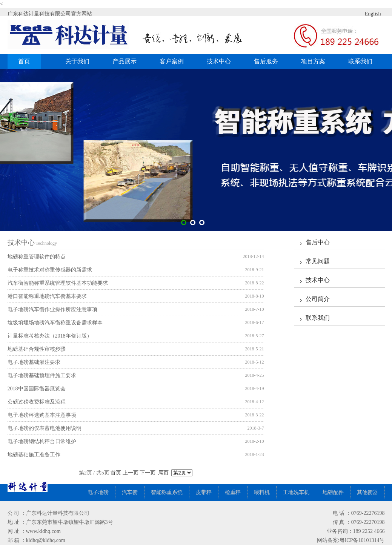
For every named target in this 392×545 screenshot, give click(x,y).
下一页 (148, 473)
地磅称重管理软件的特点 (37, 257)
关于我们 (77, 61)
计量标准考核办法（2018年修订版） (50, 336)
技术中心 (219, 61)
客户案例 (174, 61)
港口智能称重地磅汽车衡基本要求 (47, 296)
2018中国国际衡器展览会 (37, 389)
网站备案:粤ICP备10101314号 (351, 540)
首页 (24, 61)
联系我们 (360, 61)
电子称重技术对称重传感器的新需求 (50, 270)
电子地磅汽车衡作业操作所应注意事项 (52, 309)
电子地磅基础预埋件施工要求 (42, 375)
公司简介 (318, 299)
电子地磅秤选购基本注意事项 (42, 415)
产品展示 (127, 61)
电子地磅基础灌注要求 (34, 362)
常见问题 (318, 261)
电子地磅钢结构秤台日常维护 (42, 441)
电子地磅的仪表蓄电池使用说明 (45, 428)
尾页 (163, 473)
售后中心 (318, 242)
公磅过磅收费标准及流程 (37, 402)
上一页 (131, 473)
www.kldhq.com (43, 531)
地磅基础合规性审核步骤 (37, 349)
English (367, 14)
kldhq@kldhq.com (46, 540)
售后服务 (266, 61)
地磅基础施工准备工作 (34, 455)
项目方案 (313, 61)
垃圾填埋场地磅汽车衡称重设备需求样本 (55, 323)
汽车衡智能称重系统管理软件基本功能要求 (58, 283)
